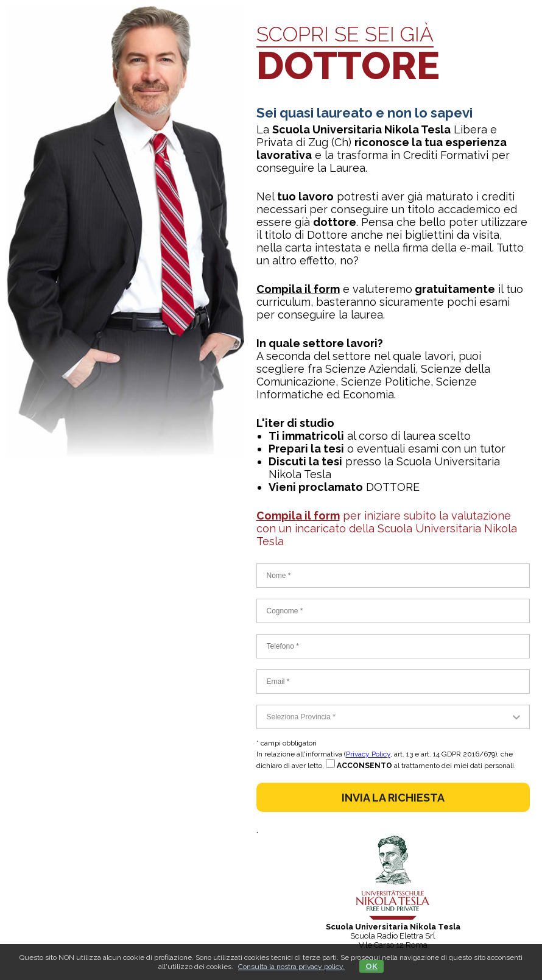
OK (371, 966)
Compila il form (298, 289)
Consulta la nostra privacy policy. (291, 967)
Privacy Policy (368, 754)
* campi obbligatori (287, 743)
